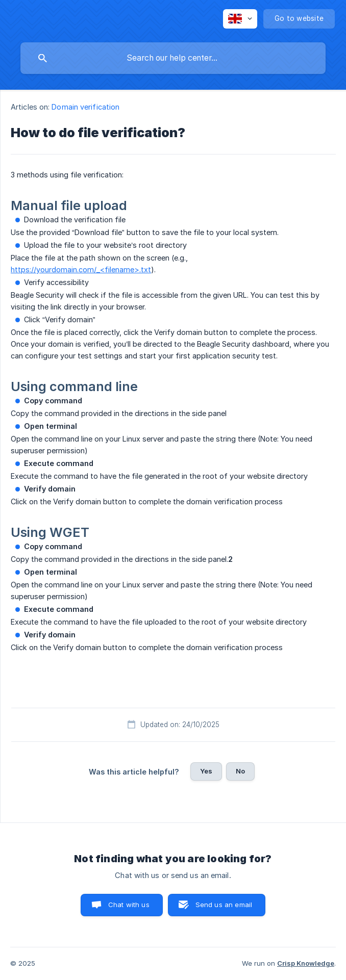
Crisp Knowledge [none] (306, 963)
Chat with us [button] (129, 905)
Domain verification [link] (85, 107)
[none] (240, 19)
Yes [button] (206, 771)
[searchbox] (173, 58)
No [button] (240, 771)
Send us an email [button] (224, 905)
